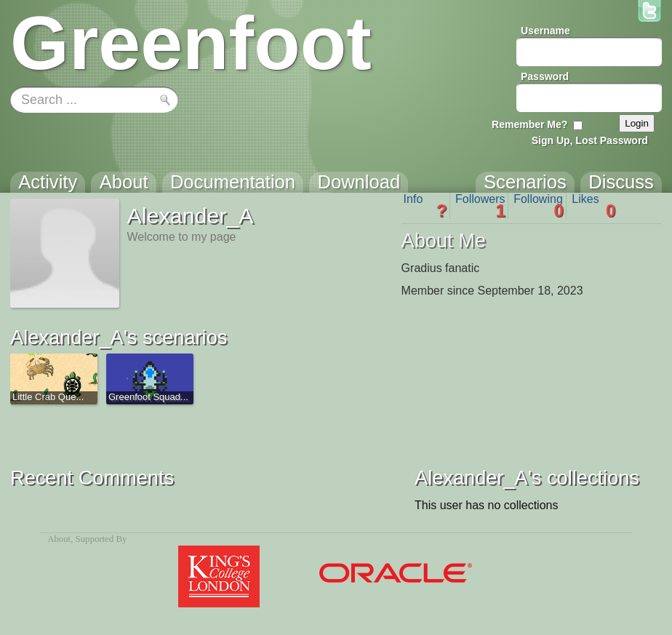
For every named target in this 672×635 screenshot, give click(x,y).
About (59, 539)
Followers (480, 206)
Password (545, 76)
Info (425, 206)
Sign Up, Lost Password (590, 140)
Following (539, 206)
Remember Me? (529, 124)
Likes (593, 206)
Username (545, 31)
